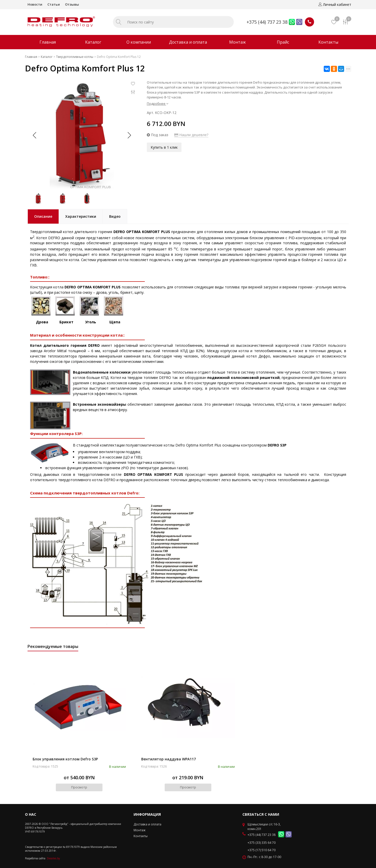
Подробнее (158, 104)
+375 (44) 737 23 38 (267, 22)
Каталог (93, 42)
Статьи (54, 4)
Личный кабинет (335, 4)
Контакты (328, 42)
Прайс (283, 42)
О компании (139, 42)
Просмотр (79, 787)
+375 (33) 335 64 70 (262, 843)
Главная (48, 42)
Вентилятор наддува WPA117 (168, 759)
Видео (115, 216)
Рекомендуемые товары (53, 646)
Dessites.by (53, 858)
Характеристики (81, 216)
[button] (129, 135)
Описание (43, 216)
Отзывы (72, 4)
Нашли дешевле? (191, 135)
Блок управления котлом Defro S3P (65, 759)
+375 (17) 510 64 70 (262, 850)
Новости (35, 4)
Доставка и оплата (188, 42)
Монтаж (237, 42)
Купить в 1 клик (164, 147)
